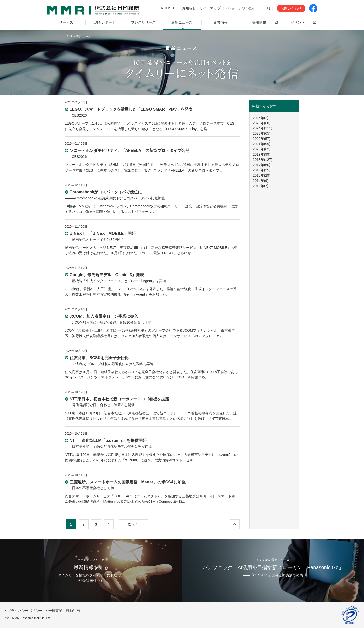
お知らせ (189, 8)
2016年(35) (262, 170)
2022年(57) (262, 139)
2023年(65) (262, 133)
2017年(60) (262, 165)
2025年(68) (262, 123)
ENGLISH (166, 8)
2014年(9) (261, 181)
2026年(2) (261, 118)
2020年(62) (262, 149)
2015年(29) (262, 175)
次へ (133, 524)
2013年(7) (261, 186)
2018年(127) (263, 160)
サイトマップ (210, 8)
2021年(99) (262, 144)
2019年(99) (262, 154)
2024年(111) (263, 128)
